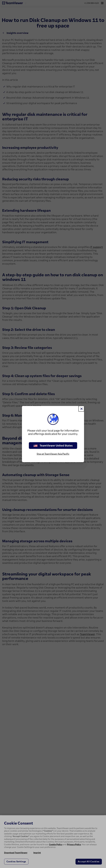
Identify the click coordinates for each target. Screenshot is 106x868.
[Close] (81, 409)
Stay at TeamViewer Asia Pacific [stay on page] (53, 454)
